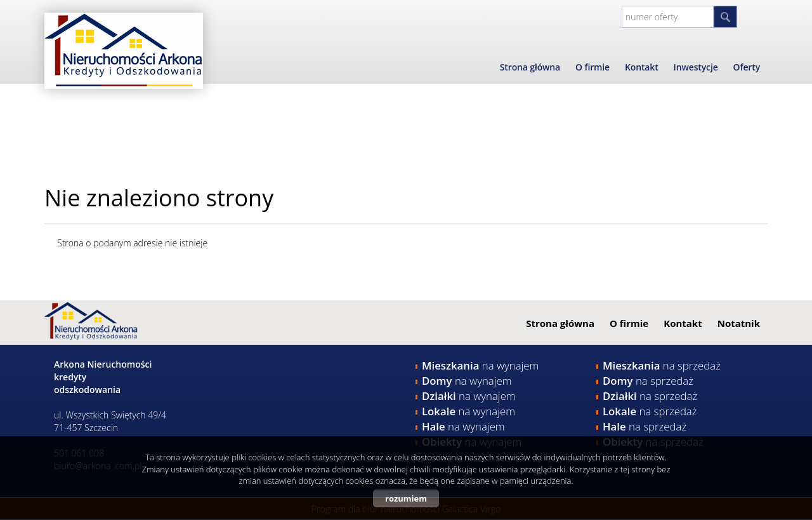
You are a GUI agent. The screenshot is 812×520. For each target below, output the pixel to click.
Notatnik (739, 323)
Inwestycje (696, 67)
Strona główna (530, 67)
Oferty (747, 67)
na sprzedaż (662, 365)
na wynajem (480, 365)
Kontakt (642, 67)
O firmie (593, 67)
